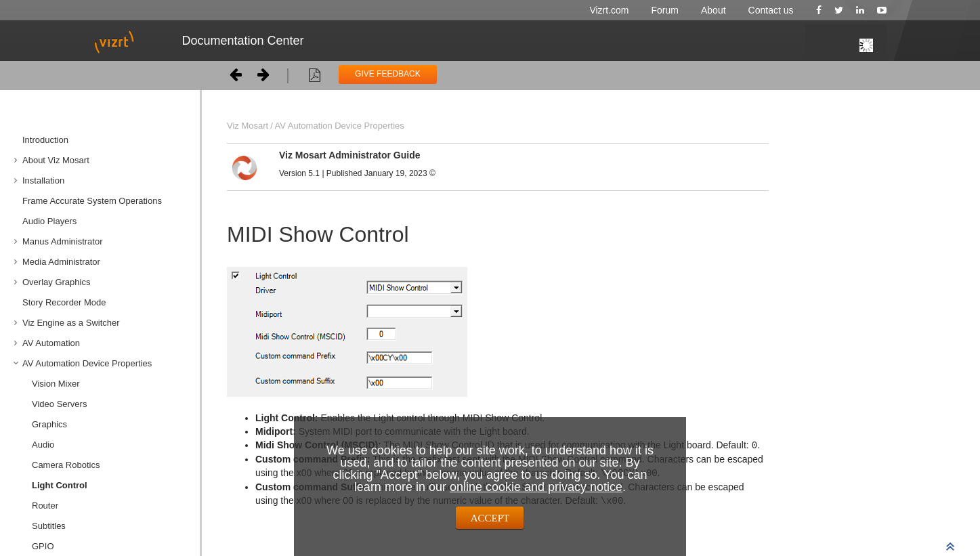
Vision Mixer (56, 384)
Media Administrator (61, 262)
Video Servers (59, 404)
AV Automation (51, 343)
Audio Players (49, 221)
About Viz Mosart (56, 160)
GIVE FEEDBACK (388, 74)
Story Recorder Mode (64, 302)
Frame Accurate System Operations (92, 201)
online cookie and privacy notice (536, 487)
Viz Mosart (248, 126)
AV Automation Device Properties (87, 363)
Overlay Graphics (56, 282)
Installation (43, 180)
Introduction (45, 140)
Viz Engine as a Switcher (71, 323)
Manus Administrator (63, 241)
